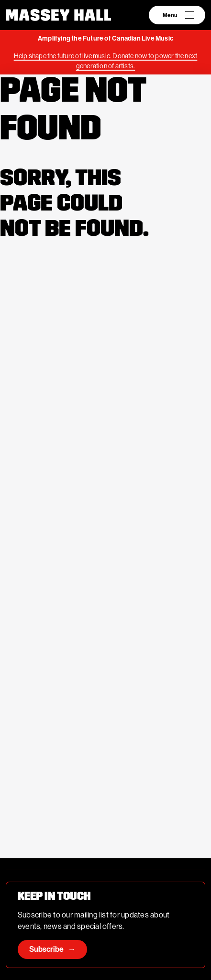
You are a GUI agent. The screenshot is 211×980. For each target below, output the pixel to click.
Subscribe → (52, 949)
